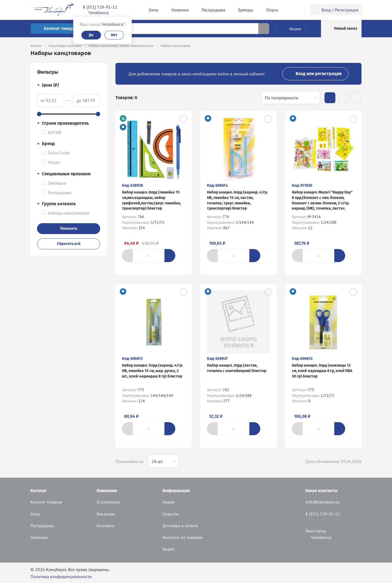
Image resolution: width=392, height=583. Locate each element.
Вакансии (106, 514)
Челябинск (318, 537)
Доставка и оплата (180, 526)
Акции (169, 502)
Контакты (106, 526)
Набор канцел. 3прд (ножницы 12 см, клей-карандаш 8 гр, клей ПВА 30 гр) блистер (322, 371)
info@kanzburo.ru (322, 502)
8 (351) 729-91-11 (100, 7)
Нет (114, 35)
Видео (169, 549)
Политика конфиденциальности (61, 576)
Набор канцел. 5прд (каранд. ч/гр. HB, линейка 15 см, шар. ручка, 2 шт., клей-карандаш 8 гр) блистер (152, 371)
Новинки (39, 537)
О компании (108, 502)
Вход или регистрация (315, 74)
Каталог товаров (46, 502)
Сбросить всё (69, 244)
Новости (171, 514)
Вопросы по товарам (183, 537)
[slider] (39, 114)
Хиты (35, 514)
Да (91, 35)
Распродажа (42, 526)
